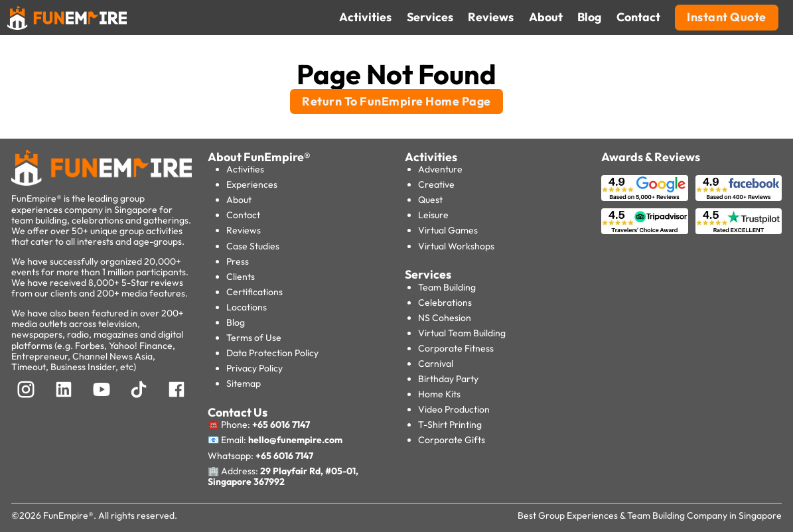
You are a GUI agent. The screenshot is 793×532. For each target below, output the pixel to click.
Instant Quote (727, 17)
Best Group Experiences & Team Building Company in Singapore (650, 515)
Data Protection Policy (272, 353)
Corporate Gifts (452, 440)
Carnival (436, 364)
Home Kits (439, 394)
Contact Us (238, 412)
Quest (430, 200)
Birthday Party (448, 379)
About (239, 200)
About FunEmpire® (259, 157)
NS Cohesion (445, 318)
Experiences (252, 184)
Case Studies (253, 246)
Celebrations (445, 302)
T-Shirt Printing (450, 425)
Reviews (244, 230)
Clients (241, 277)
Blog (236, 322)
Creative (436, 184)
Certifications (254, 292)
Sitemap (244, 383)
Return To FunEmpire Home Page (396, 101)
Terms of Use (254, 338)
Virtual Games (448, 230)
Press (238, 261)
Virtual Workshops (456, 246)
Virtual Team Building (462, 333)
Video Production (454, 409)
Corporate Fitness (456, 348)
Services (428, 274)
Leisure (433, 215)
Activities (245, 169)
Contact (243, 215)
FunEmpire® (68, 515)
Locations (247, 307)
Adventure (440, 169)
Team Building (447, 287)
